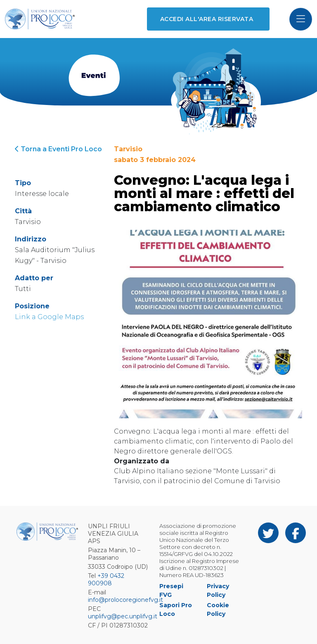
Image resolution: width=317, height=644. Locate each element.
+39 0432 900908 (106, 580)
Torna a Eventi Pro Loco (58, 149)
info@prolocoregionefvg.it (125, 600)
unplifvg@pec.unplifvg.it (123, 616)
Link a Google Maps (49, 317)
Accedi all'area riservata (207, 19)
